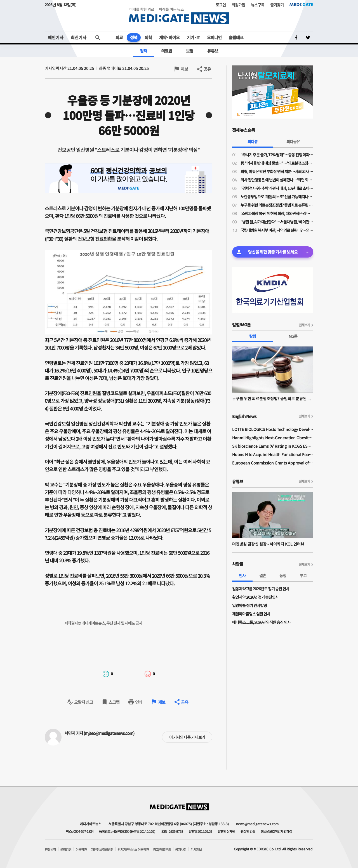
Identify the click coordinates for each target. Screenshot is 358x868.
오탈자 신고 (83, 702)
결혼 (263, 575)
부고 (303, 575)
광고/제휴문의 (162, 850)
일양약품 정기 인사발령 (249, 605)
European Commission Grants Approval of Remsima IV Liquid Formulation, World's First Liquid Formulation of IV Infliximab (273, 463)
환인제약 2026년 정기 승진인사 (255, 597)
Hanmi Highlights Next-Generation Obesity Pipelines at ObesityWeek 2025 (273, 438)
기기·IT (193, 37)
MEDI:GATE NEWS (179, 16)
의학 (148, 37)
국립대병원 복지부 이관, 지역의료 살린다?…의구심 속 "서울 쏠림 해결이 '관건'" (277, 230)
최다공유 (293, 141)
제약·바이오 (169, 37)
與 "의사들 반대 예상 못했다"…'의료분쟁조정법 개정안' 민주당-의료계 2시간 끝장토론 (277, 163)
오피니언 (214, 37)
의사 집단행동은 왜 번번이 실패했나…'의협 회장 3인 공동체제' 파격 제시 (277, 180)
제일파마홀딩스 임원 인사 (251, 614)
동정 (283, 575)
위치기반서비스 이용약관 (133, 850)
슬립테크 (236, 37)
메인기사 (56, 37)
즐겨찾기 (277, 5)
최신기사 (79, 37)
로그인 (221, 5)
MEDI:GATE (301, 4)
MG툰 (293, 336)
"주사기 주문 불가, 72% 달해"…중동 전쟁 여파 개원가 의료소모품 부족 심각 (277, 155)
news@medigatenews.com (257, 824)
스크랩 (114, 702)
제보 (184, 69)
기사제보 (196, 850)
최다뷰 (253, 141)
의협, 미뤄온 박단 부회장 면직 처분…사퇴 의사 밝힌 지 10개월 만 (277, 171)
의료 (119, 37)
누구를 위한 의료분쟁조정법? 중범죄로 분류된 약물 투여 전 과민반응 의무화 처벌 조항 (277, 205)
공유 (207, 69)
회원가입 (238, 5)
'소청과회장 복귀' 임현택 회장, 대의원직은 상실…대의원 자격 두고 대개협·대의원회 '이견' (277, 213)
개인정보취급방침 (102, 850)
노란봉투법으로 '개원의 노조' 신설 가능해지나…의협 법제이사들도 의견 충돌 (277, 197)
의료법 (167, 51)
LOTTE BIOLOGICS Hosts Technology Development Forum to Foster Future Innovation (273, 429)
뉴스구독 (258, 5)
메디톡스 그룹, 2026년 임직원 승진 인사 (261, 622)
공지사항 (181, 850)
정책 (134, 37)
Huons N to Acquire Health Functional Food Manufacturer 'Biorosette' (273, 454)
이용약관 (81, 850)
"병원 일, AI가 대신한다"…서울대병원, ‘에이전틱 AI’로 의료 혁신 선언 (277, 222)
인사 (242, 575)
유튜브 (213, 51)
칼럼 (253, 336)
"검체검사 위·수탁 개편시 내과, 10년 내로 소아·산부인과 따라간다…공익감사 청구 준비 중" (277, 188)
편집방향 (50, 850)
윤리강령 (66, 850)
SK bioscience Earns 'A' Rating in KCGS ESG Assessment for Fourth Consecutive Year (273, 446)
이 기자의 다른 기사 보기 (187, 737)
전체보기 (304, 325)
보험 (190, 51)
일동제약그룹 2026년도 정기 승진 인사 (261, 589)
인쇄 (139, 702)
